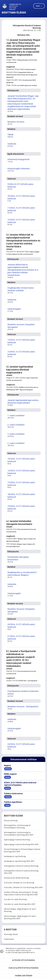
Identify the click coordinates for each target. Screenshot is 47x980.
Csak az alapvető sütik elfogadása (23, 968)
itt (27, 952)
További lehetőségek (23, 976)
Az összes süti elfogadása (23, 960)
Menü (39, 6)
